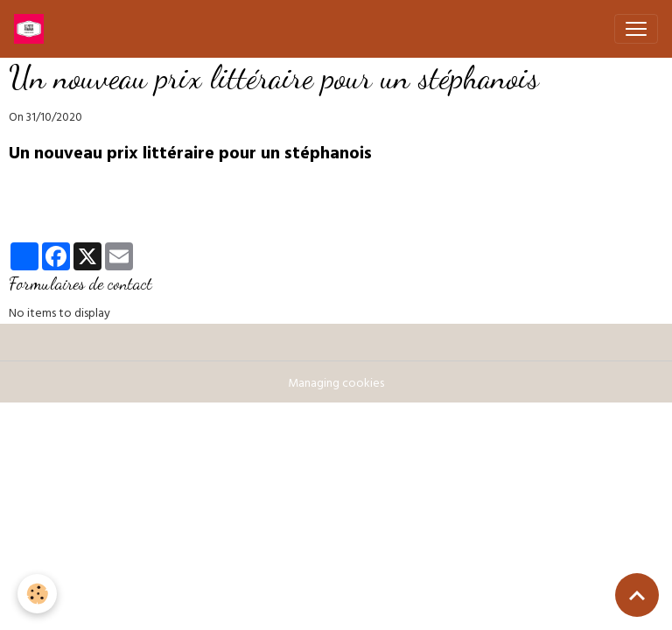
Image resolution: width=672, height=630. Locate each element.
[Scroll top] (637, 595)
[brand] (32, 29)
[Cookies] (37, 594)
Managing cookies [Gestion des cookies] (336, 385)
